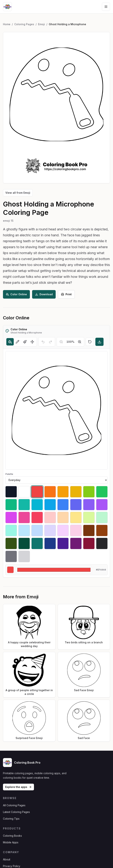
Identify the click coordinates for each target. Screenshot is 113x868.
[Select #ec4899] (24, 518)
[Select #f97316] (50, 492)
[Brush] (25, 342)
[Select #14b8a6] (24, 505)
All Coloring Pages (14, 805)
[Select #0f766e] (37, 543)
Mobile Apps (11, 842)
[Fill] (10, 342)
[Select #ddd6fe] (50, 530)
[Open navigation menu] (106, 7)
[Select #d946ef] (11, 518)
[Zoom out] (61, 342)
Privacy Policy (12, 866)
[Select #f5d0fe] (63, 530)
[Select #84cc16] (89, 492)
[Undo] (43, 342)
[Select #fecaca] (50, 518)
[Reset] (90, 342)
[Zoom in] (80, 342)
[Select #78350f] (89, 530)
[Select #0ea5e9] (50, 505)
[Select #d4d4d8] (24, 556)
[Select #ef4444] (37, 492)
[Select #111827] (11, 492)
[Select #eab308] (76, 492)
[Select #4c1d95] (63, 543)
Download (44, 294)
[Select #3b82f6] (63, 505)
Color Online (16, 294)
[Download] (99, 342)
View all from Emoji (18, 193)
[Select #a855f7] (102, 505)
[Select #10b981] (11, 505)
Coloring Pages (24, 24)
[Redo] (50, 342)
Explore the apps (18, 787)
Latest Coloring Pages (16, 812)
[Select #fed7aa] (63, 518)
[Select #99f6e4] (11, 530)
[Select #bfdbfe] (37, 530)
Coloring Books (12, 836)
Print (66, 294)
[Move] (32, 342)
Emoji (41, 24)
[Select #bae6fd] (24, 530)
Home (7, 24)
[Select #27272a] (102, 543)
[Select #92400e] (102, 530)
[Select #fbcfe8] (76, 530)
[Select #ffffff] (24, 492)
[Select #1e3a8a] (50, 543)
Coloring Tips (11, 819)
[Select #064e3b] (24, 543)
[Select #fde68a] (76, 518)
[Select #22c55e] (102, 492)
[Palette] (56, 480)
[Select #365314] (11, 543)
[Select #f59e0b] (63, 492)
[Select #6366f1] (76, 505)
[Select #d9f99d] (89, 518)
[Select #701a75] (76, 543)
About (7, 859)
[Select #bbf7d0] (102, 518)
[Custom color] (54, 570)
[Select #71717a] (11, 556)
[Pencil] (17, 342)
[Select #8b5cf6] (89, 505)
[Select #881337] (89, 543)
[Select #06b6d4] (37, 505)
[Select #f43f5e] (37, 518)
